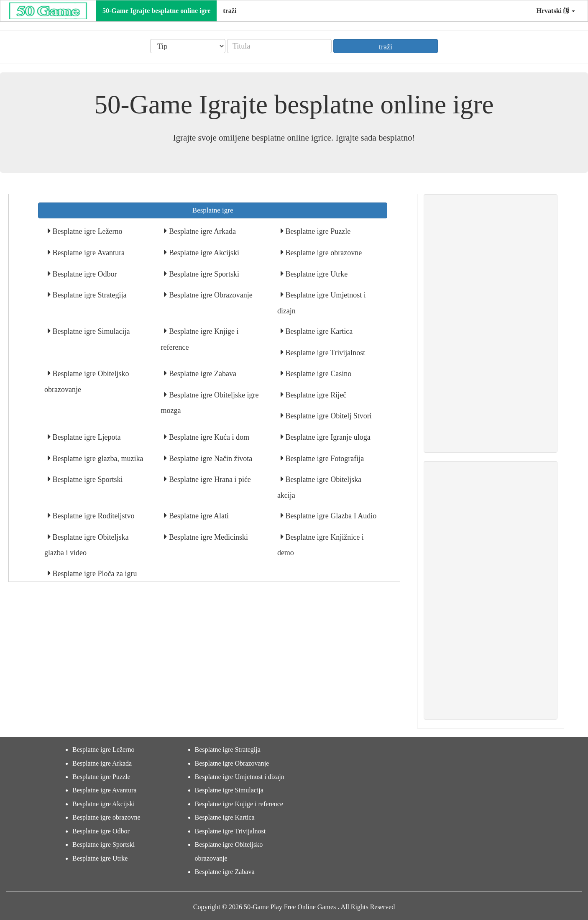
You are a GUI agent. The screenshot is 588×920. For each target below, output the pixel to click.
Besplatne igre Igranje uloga (327, 437)
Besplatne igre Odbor (84, 274)
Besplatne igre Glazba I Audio (330, 516)
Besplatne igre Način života (210, 459)
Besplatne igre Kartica (318, 331)
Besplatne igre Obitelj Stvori (328, 416)
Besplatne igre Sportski (203, 274)
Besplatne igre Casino (317, 374)
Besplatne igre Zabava (201, 374)
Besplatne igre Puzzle (317, 231)
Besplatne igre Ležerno (86, 231)
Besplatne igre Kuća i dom (208, 437)
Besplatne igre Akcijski (203, 253)
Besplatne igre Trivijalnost (325, 353)
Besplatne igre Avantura (88, 253)
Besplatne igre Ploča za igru (94, 574)
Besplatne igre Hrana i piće (209, 479)
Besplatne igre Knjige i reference (239, 804)
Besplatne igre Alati (198, 516)
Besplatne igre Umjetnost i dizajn (240, 777)
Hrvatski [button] (556, 11)
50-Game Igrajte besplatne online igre (156, 11)
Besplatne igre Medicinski (207, 537)
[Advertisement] (491, 323)
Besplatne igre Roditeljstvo (92, 516)
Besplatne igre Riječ (315, 395)
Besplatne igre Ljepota (86, 437)
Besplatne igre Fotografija (324, 459)
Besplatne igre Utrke (316, 274)
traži (230, 11)
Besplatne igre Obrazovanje (210, 295)
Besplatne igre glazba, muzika (97, 459)
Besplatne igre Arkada (201, 231)
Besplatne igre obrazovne (323, 253)
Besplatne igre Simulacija (90, 331)
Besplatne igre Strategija (88, 295)
